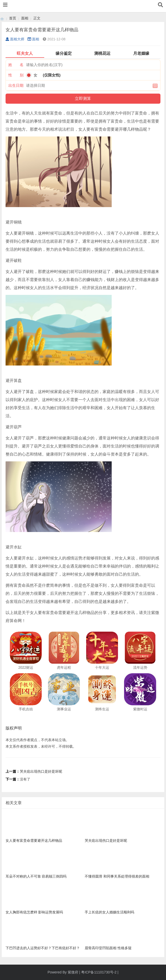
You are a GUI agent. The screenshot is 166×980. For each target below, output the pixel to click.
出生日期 (16, 85)
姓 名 (16, 65)
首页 (13, 18)
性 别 (16, 75)
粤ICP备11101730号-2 (99, 972)
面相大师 (15, 39)
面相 (25, 18)
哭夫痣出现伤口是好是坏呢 (41, 771)
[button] (5, 5)
